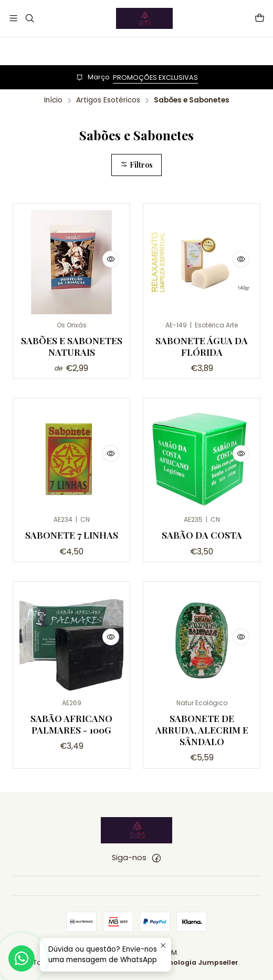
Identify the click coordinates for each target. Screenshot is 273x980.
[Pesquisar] (29, 18)
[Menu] (13, 18)
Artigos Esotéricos (108, 100)
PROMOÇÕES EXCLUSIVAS (155, 78)
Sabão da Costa (202, 580)
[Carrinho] (260, 18)
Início (53, 100)
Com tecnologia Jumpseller (188, 962)
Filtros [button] (136, 164)
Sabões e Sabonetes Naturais (72, 346)
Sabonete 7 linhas (72, 566)
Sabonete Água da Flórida (202, 346)
